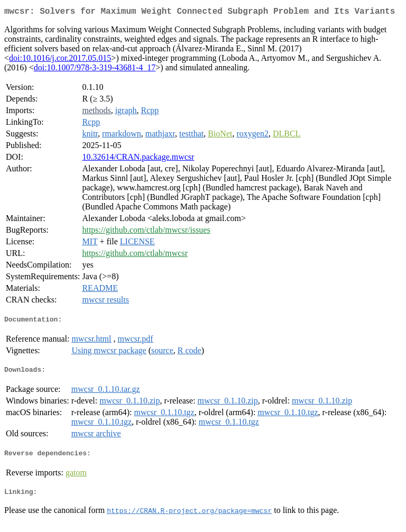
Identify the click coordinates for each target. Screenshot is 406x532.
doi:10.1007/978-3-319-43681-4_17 (95, 70)
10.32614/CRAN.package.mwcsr (138, 159)
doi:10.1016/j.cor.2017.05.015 (60, 60)
